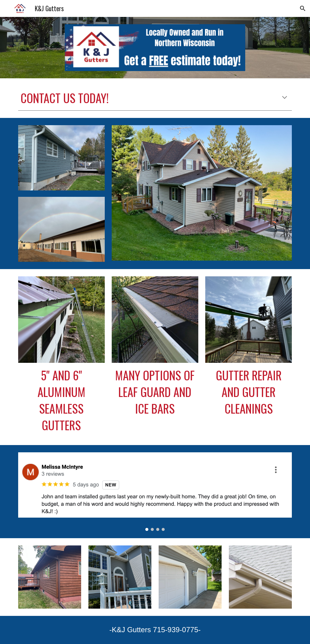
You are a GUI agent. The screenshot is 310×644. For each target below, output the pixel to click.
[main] (155, 98)
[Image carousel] (155, 492)
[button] (303, 8)
